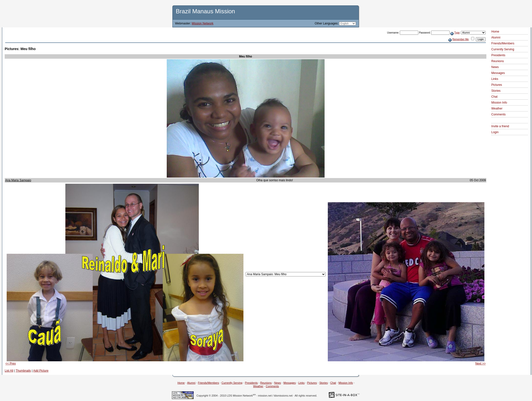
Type (457, 33)
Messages (498, 73)
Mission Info (499, 103)
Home (495, 32)
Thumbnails (23, 371)
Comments (498, 114)
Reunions (498, 61)
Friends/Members (503, 43)
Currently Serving (503, 49)
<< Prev (11, 364)
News (495, 67)
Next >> (480, 364)
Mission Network (202, 23)
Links (495, 79)
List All (9, 371)
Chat (494, 97)
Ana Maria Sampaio (18, 180)
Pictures (497, 85)
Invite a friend (500, 126)
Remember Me (460, 39)
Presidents (498, 55)
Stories (496, 91)
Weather (497, 109)
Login (495, 132)
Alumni (496, 37)
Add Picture (41, 371)
